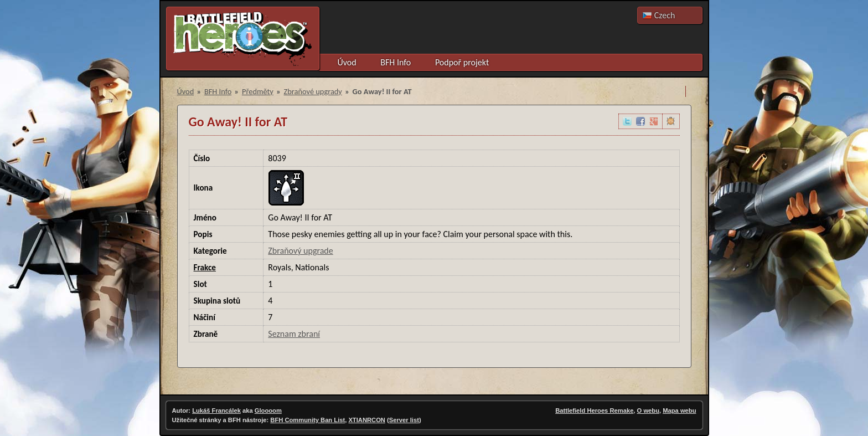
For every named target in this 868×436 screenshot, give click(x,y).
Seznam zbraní (294, 334)
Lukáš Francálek (216, 411)
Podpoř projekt (462, 62)
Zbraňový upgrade (300, 251)
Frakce (205, 268)
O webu (648, 411)
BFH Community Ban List (308, 420)
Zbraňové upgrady (313, 91)
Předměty (258, 91)
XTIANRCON (367, 420)
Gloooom (268, 411)
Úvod (347, 62)
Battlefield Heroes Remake (594, 411)
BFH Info (396, 62)
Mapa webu (679, 411)
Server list (404, 420)
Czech (665, 15)
